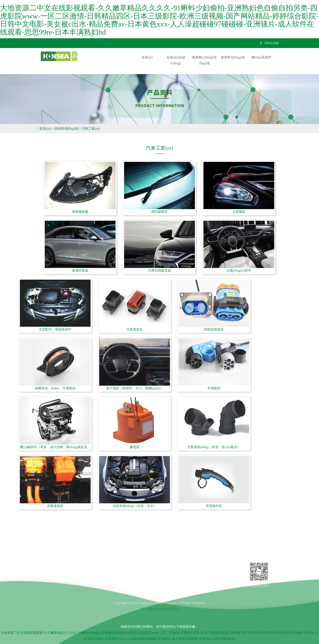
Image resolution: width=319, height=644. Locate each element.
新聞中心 (90, 570)
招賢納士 (90, 563)
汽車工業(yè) (91, 129)
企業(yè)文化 (53, 577)
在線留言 (90, 577)
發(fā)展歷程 (52, 570)
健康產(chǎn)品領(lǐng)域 (204, 60)
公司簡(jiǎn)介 (54, 563)
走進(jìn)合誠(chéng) (176, 60)
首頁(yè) (147, 57)
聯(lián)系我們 (261, 57)
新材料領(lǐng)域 (233, 57)
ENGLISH (272, 43)
